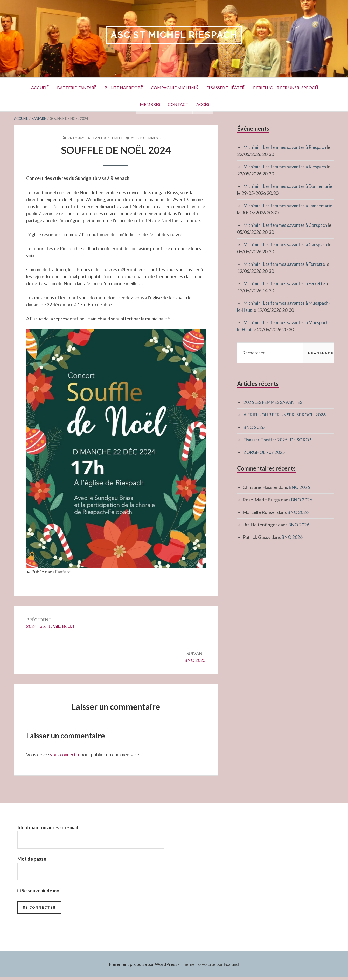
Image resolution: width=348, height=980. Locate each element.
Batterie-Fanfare (107, 87)
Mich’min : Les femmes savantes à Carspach (287, 225)
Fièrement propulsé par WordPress (143, 967)
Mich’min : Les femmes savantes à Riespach (287, 147)
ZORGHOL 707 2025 (265, 452)
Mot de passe (32, 861)
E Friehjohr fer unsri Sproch (127, 104)
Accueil (64, 87)
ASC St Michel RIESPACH (174, 35)
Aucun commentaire (151, 138)
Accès (247, 104)
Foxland (233, 967)
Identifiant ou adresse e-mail (48, 829)
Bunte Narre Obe (159, 87)
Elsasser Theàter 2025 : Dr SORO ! (279, 440)
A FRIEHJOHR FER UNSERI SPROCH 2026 (287, 415)
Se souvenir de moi (39, 893)
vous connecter (66, 756)
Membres (183, 104)
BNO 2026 (254, 427)
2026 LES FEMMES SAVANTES (275, 402)
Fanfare (63, 572)
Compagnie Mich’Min (216, 87)
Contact (217, 104)
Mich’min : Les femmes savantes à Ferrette (287, 264)
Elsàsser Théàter (273, 87)
